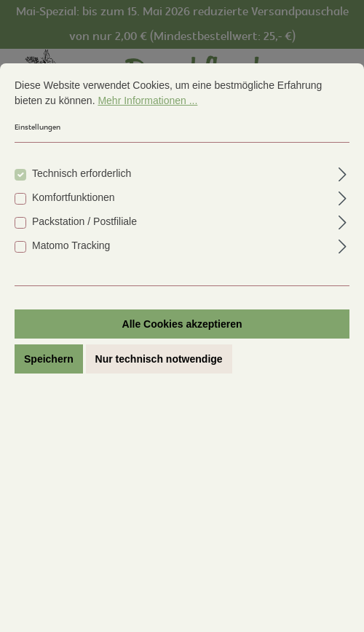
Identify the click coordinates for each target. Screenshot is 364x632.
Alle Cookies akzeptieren (182, 324)
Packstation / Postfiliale (84, 221)
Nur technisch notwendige (159, 359)
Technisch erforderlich (82, 173)
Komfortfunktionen (74, 197)
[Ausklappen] (343, 172)
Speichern (49, 359)
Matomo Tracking (71, 245)
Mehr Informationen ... (147, 100)
